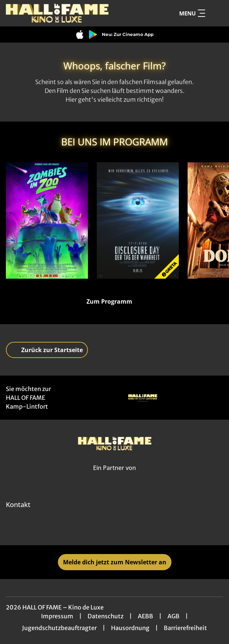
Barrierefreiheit (185, 628)
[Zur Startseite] (57, 13)
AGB (173, 616)
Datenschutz (106, 616)
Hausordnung (130, 628)
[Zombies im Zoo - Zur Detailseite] (47, 220)
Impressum (57, 616)
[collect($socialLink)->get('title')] (107, 529)
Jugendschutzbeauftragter (59, 628)
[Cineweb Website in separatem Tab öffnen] (114, 476)
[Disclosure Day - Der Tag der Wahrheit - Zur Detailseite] (138, 220)
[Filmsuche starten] (216, 13)
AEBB (145, 616)
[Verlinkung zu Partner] (143, 398)
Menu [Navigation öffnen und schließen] (192, 13)
